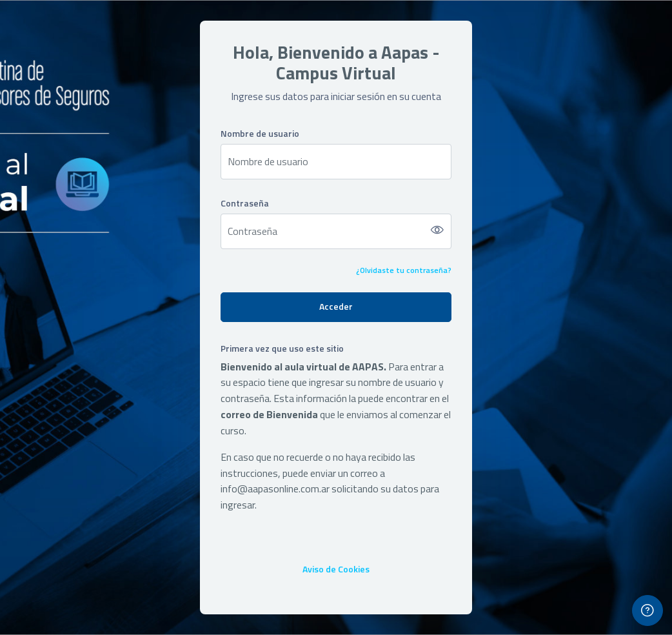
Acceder (336, 306)
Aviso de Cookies (336, 569)
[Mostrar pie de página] (647, 610)
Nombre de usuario (260, 133)
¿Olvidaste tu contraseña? (404, 270)
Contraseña (245, 203)
